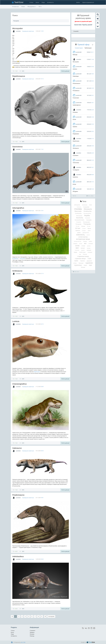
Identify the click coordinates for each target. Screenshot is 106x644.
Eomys (74, 184)
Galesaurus (17, 448)
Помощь (32, 636)
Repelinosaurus (19, 76)
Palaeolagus (76, 76)
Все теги (76, 272)
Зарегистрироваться (88, 2)
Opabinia (75, 127)
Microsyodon (18, 28)
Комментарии (79, 48)
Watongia (75, 55)
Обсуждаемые (32, 7)
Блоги (37, 2)
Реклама (32, 634)
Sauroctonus (17, 147)
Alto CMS (23, 642)
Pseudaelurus (76, 91)
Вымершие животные (28, 31)
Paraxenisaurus (77, 83)
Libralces (75, 69)
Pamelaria (75, 112)
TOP (40, 7)
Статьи (31, 2)
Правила (32, 632)
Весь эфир (90, 196)
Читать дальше (65, 71)
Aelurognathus (18, 208)
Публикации (88, 48)
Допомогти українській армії (83, 21)
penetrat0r (79, 52)
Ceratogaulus (76, 170)
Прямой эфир (83, 44)
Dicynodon (23, 259)
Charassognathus (19, 384)
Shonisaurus (76, 148)
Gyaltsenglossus (77, 105)
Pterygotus (75, 191)
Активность (50, 2)
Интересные (15, 7)
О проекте (33, 631)
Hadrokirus (75, 177)
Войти (78, 2)
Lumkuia (16, 321)
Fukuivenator (76, 98)
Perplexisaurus (18, 495)
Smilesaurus (17, 271)
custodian (18, 31)
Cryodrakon (76, 155)
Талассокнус (76, 163)
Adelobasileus (18, 556)
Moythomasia (76, 141)
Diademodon (37, 372)
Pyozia (74, 119)
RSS (75, 196)
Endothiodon (15, 259)
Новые (23, 7)
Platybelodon (76, 134)
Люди (43, 2)
